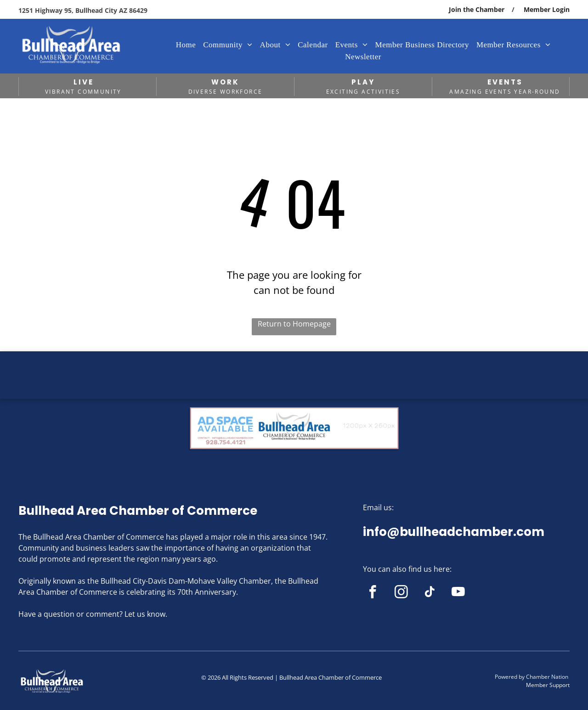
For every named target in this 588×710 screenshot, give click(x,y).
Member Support (548, 685)
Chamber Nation (547, 677)
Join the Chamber (477, 9)
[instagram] (401, 593)
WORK (225, 82)
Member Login (547, 9)
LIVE (84, 82)
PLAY (363, 82)
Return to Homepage (294, 324)
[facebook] (373, 593)
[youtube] (458, 593)
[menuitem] (186, 45)
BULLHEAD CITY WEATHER (294, 386)
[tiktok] (430, 593)
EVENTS (505, 82)
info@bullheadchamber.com (454, 532)
